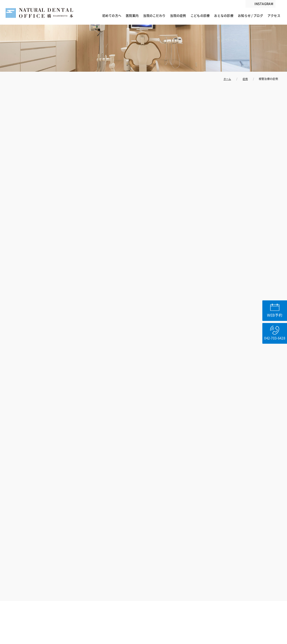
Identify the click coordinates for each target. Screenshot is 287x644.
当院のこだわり (154, 16)
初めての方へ (112, 16)
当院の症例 (178, 16)
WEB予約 (274, 313)
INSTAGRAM (264, 4)
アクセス (274, 16)
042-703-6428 (274, 341)
